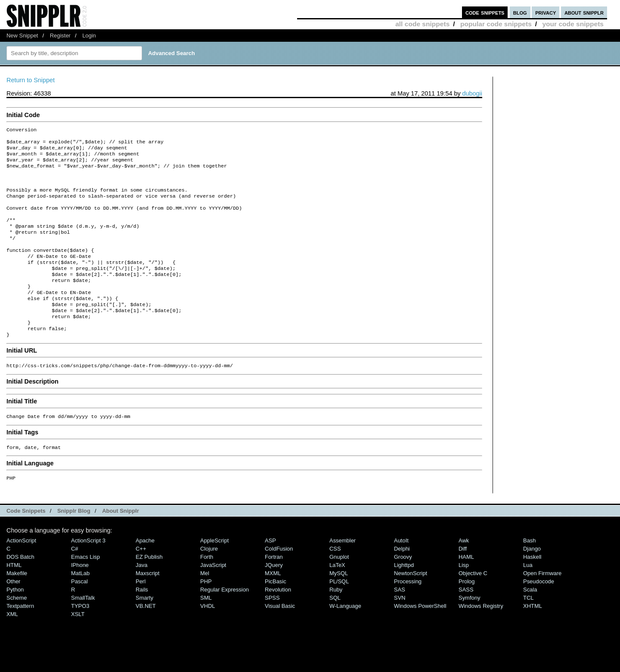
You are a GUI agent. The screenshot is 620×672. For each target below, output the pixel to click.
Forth (207, 590)
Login (89, 36)
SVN (400, 631)
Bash (530, 574)
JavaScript (213, 599)
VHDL (208, 639)
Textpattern (20, 639)
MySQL (339, 607)
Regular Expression (225, 623)
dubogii (472, 93)
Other (13, 615)
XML (12, 648)
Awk (464, 574)
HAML (466, 590)
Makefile (17, 607)
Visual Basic (280, 639)
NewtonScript (411, 607)
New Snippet (22, 36)
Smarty (144, 631)
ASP (270, 574)
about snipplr (584, 12)
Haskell (532, 590)
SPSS (272, 631)
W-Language (345, 639)
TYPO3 (80, 639)
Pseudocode (539, 615)
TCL (528, 631)
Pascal (79, 615)
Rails (142, 623)
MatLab (80, 607)
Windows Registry (481, 639)
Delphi (402, 582)
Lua (528, 599)
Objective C (473, 607)
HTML (14, 599)
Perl (141, 615)
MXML (273, 607)
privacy (546, 12)
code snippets (485, 12)
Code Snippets (26, 544)
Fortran (274, 590)
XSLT (78, 648)
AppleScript (214, 574)
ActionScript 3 (88, 574)
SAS (400, 623)
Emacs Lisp (85, 590)
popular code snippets (496, 24)
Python (15, 623)
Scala (530, 623)
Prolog (467, 615)
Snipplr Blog (74, 544)
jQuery (274, 599)
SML (206, 631)
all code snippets (422, 24)
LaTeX (337, 599)
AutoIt (401, 574)
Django (532, 582)
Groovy (403, 590)
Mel (205, 607)
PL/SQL (339, 615)
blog (520, 12)
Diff (463, 582)
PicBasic (276, 615)
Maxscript (147, 607)
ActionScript (21, 574)
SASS (466, 623)
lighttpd (404, 599)
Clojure (209, 582)
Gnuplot (339, 590)
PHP (206, 615)
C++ (141, 582)
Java (141, 599)
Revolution (278, 623)
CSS (335, 582)
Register (60, 36)
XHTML (533, 639)
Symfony (469, 631)
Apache (145, 574)
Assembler (343, 574)
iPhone (80, 599)
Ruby (336, 623)
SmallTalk (83, 631)
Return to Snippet (31, 80)
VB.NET (146, 639)
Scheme (17, 631)
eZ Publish (149, 590)
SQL (335, 631)
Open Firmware (542, 607)
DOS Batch (20, 590)
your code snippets (573, 24)
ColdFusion (279, 582)
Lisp (464, 599)
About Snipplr (121, 544)
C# (75, 582)
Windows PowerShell (420, 639)
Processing (408, 615)
